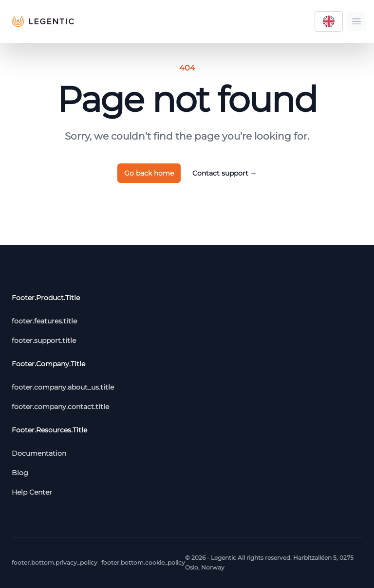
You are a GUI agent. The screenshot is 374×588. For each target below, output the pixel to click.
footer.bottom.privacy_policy (55, 562)
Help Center (32, 492)
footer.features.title (44, 321)
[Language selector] (329, 21)
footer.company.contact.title (60, 407)
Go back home (149, 173)
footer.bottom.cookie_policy (143, 562)
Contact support (225, 173)
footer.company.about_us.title (63, 387)
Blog (20, 473)
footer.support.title (44, 340)
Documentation (39, 453)
